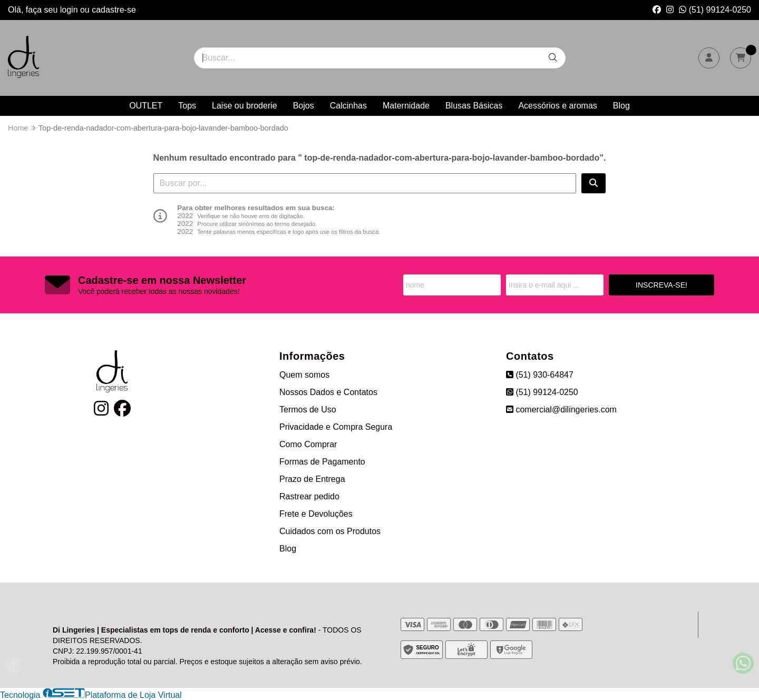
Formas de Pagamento (322, 462)
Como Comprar (308, 444)
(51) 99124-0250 (715, 10)
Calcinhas (348, 106)
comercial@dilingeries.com (561, 410)
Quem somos (304, 375)
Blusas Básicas (474, 106)
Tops (187, 106)
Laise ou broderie (245, 106)
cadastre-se (114, 10)
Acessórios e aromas (557, 106)
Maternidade (406, 106)
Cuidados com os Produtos (330, 531)
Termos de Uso (308, 410)
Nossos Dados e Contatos (328, 392)
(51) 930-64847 (540, 375)
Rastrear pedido (309, 496)
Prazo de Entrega (312, 479)
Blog (621, 106)
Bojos (304, 106)
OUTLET (146, 106)
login (70, 10)
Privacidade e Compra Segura (336, 427)
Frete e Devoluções (316, 514)
